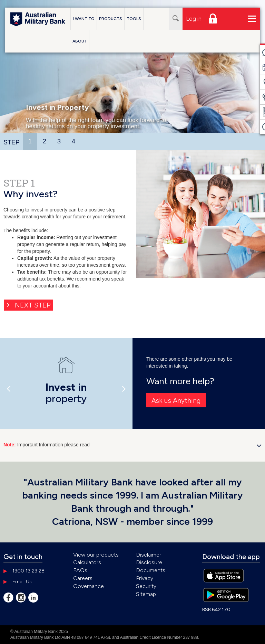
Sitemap (146, 594)
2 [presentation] (45, 141)
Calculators (87, 562)
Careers (83, 578)
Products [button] (111, 19)
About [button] (80, 41)
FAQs (80, 570)
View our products (96, 555)
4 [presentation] (73, 141)
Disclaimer (149, 555)
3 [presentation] (59, 141)
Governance (89, 586)
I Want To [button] (84, 19)
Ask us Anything (176, 400)
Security (146, 586)
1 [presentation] (30, 141)
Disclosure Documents (151, 566)
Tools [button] (134, 19)
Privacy (145, 578)
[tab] (30, 141)
